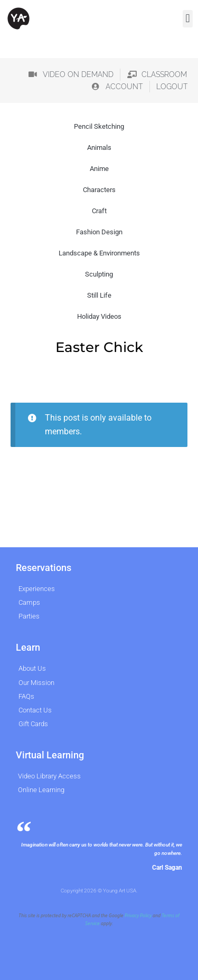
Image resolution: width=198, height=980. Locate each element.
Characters (99, 190)
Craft (99, 211)
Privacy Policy (138, 916)
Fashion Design (99, 232)
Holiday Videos (99, 316)
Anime (99, 169)
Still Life (99, 295)
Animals (99, 148)
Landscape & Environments (99, 253)
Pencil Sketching (99, 126)
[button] (188, 19)
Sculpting (99, 274)
